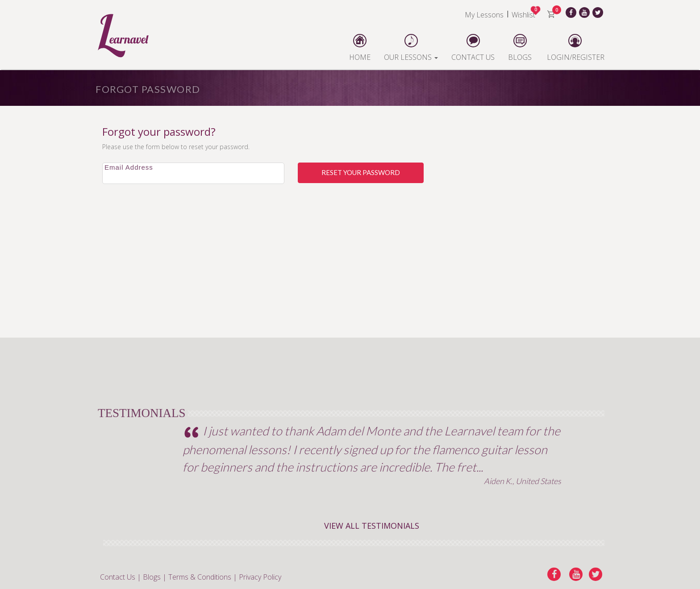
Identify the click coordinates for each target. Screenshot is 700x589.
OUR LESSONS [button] (411, 48)
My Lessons (484, 15)
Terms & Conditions (200, 577)
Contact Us (118, 577)
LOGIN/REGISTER (575, 48)
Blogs (152, 577)
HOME (360, 48)
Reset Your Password (361, 172)
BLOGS (520, 48)
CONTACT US (473, 48)
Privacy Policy (260, 577)
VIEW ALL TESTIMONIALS (372, 526)
